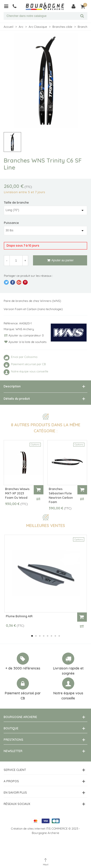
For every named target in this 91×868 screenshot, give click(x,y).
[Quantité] (16, 261)
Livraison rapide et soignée (68, 671)
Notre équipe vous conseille (68, 696)
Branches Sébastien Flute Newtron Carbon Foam (61, 495)
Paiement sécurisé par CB (23, 696)
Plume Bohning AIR (19, 616)
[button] (32, 636)
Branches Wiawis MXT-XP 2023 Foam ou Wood (17, 493)
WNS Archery (25, 329)
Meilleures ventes (46, 525)
